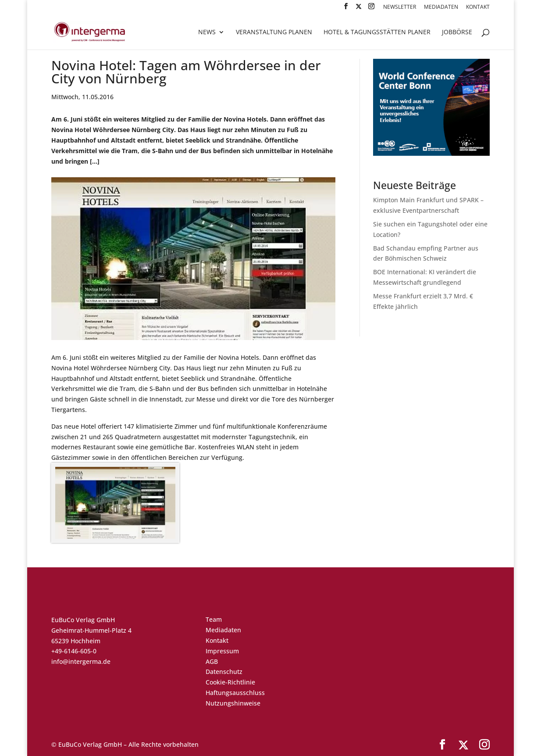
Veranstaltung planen (274, 32)
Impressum (222, 651)
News (207, 32)
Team (214, 619)
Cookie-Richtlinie (230, 682)
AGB (212, 661)
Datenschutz (224, 672)
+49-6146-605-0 (74, 651)
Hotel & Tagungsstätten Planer (377, 32)
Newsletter (400, 7)
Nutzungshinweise (233, 703)
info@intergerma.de (81, 661)
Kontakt (478, 7)
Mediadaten (441, 7)
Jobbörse (457, 32)
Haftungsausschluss (235, 693)
